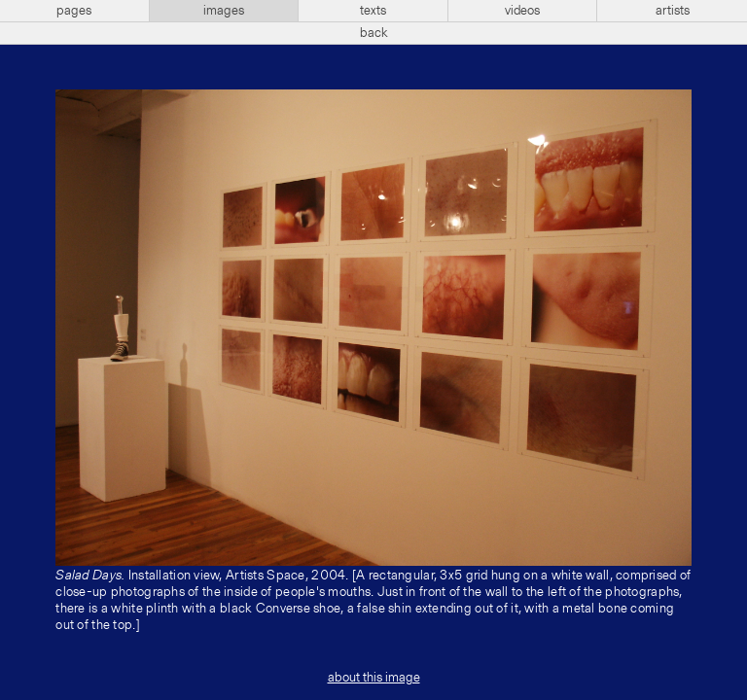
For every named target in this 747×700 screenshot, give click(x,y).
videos (522, 11)
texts (373, 11)
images (224, 11)
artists (673, 11)
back (374, 33)
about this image (374, 678)
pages (74, 11)
